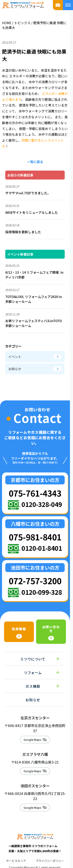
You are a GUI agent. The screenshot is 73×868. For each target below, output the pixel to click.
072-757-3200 (35, 581)
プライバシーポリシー (50, 861)
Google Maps (32, 740)
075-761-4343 (35, 493)
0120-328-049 (42, 504)
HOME (7, 23)
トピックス (22, 23)
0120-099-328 (42, 592)
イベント (35, 357)
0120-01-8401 (42, 548)
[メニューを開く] (68, 5)
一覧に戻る (35, 162)
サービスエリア (16, 861)
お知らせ (35, 369)
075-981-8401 (35, 537)
